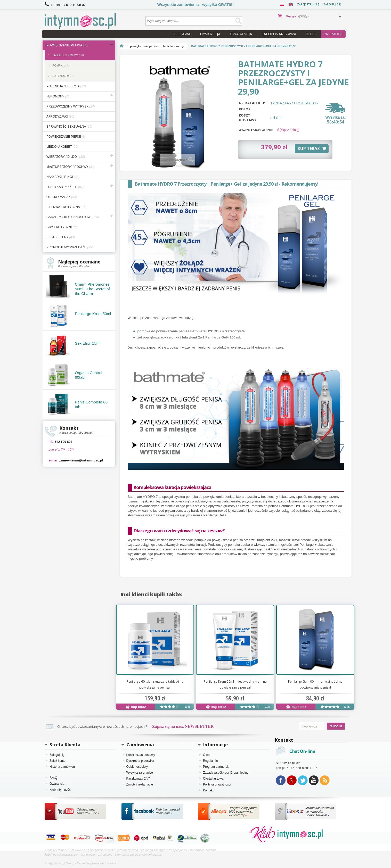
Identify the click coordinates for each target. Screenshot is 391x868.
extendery (64, 76)
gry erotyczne (62, 227)
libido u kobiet (62, 147)
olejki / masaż (62, 197)
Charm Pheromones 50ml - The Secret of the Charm (92, 289)
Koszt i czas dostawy (141, 755)
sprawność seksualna (69, 127)
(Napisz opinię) (288, 130)
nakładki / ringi (63, 177)
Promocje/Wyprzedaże (70, 247)
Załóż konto (58, 761)
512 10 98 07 (76, 5)
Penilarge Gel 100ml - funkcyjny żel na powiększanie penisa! (315, 684)
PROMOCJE (333, 34)
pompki (60, 65)
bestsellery (61, 237)
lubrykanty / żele (65, 187)
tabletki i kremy (68, 55)
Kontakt (208, 790)
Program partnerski (216, 767)
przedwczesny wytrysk (71, 106)
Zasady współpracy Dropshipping (226, 773)
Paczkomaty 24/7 (138, 779)
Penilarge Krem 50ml (93, 314)
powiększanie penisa (67, 45)
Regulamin (210, 761)
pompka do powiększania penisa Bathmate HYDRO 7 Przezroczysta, (192, 331)
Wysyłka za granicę (140, 773)
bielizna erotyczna (66, 207)
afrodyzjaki (60, 117)
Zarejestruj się (308, 4)
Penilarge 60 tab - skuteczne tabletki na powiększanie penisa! (155, 684)
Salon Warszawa (279, 34)
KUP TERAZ (312, 148)
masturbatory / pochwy (71, 167)
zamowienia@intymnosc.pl (81, 460)
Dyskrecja (210, 34)
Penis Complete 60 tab (91, 404)
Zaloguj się (332, 4)
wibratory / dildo (66, 157)
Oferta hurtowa (213, 779)
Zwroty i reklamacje (140, 784)
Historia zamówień (62, 767)
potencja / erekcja (66, 86)
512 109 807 (63, 442)
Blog (311, 34)
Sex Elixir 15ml (88, 343)
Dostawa (181, 34)
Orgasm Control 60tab (88, 375)
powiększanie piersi (66, 137)
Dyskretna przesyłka (140, 761)
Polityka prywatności (217, 784)
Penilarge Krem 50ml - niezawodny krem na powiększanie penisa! (235, 684)
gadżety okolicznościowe (73, 217)
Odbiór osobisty (137, 767)
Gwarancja (241, 34)
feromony (59, 96)
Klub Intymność (60, 790)
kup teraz (136, 707)
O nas (207, 755)
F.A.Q (53, 778)
